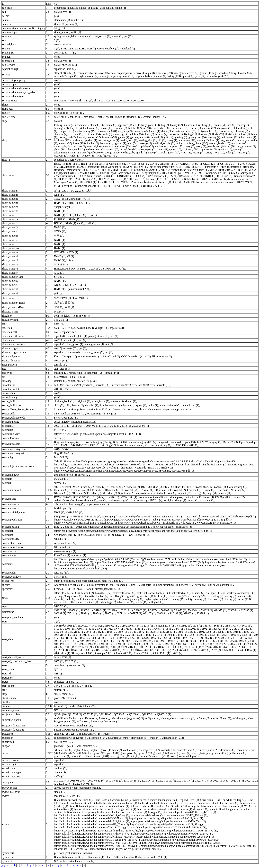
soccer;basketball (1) (65, 602)
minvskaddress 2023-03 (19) (70, 414)
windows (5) (88, 156)
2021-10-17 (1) (186, 781)
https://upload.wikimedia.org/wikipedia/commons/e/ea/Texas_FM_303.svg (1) (97, 846)
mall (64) (132, 143)
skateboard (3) (215, 599)
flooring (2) (204, 134)
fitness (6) (89, 596)
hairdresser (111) (231, 137)
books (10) (106, 128)
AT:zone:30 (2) (132, 487)
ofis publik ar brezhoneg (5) (69, 504)
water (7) (108, 734)
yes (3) (67, 12)
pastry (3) (201, 146)
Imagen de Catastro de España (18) (177, 442)
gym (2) (131, 596)
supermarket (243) (210, 149)
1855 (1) (59, 661)
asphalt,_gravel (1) (101, 750)
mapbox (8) (186, 527)
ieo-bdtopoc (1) (62, 508)
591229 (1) (207, 610)
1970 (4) (187, 638)
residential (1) (159, 76)
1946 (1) (161, 635)
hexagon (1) (155, 812)
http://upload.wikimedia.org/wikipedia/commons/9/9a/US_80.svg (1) (92, 821)
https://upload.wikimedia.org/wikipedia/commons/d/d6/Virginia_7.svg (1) (182, 843)
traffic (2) (59, 776)
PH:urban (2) (79, 493)
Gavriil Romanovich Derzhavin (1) (73, 726)
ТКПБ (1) (210, 176)
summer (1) (86, 36)
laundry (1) (106, 143)
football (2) (102, 596)
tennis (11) (141, 602)
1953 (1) (204, 635)
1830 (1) (238, 629)
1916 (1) (97, 635)
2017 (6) (127, 650)
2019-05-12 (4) (96, 781)
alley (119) (60, 73)
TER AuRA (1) (182, 164)
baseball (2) (87, 593)
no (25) (58, 12)
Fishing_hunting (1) (65, 125)
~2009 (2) (177, 653)
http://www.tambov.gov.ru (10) (208, 565)
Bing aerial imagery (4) (67, 442)
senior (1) (153, 405)
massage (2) (145, 143)
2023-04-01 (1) (85, 784)
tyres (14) (200, 76)
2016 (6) (117, 650)
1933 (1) (140, 635)
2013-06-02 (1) (62, 389)
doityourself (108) (208, 131)
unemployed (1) (191, 405)
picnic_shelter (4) (107, 117)
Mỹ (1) (58, 294)
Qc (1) (145, 164)
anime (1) (111, 125)
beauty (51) (220, 125)
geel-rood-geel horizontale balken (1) (74, 853)
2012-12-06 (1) (239, 647)
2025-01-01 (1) (230, 650)
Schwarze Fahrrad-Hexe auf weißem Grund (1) (156, 806)
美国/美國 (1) (80, 298)
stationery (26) (190, 149)
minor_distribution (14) (136, 738)
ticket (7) (85, 153)
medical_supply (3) (164, 143)
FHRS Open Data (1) (66, 418)
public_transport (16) (130, 117)
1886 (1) (182, 632)
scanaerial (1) (79, 555)
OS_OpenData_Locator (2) (230, 497)
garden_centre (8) (140, 137)
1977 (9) (80, 641)
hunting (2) (203, 140)
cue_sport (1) (213, 593)
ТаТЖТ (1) (167, 179)
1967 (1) (156, 638)
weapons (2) (61, 156)
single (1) (59, 792)
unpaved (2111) (160, 756)
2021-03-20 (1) (168, 781)
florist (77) (218, 134)
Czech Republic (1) (108, 49)
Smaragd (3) (123, 585)
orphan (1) (141, 405)
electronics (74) (92, 134)
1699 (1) (246, 626)
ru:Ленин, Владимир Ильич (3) (213, 718)
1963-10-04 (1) (109, 638)
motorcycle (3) (240, 143)
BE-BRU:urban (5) (151, 487)
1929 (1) (129, 635)
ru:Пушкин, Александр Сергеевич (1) (98, 721)
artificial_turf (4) (63, 750)
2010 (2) (161, 647)
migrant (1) (127, 405)
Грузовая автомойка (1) (88, 356)
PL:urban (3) (94, 493)
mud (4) (186, 753)
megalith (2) (61, 373)
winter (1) (117, 36)
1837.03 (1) (60, 632)
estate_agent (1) (122, 134)
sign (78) (213, 493)
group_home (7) (100, 401)
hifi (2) (161, 140)
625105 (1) (247, 610)
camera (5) (60, 772)
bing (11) (70, 527)
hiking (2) (97, 8)
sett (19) (135, 756)
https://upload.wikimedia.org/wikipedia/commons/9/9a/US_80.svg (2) (181, 840)
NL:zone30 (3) (62, 493)
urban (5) (212, 76)
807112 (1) (123, 613)
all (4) (57, 694)
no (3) (57, 65)
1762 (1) (101, 629)
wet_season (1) (102, 36)
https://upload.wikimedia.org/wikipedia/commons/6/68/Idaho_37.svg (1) (93, 834)
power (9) (59, 698)
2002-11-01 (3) (62, 426)
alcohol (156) (97, 125)
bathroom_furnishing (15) (198, 125)
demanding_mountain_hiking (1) (72, 8)
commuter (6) (85, 73)
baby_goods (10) (150, 125)
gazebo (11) (76, 117)
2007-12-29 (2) (83, 647)
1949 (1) (182, 635)
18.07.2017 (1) (192, 629)
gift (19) (169, 137)
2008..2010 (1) (101, 647)
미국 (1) (59, 236)
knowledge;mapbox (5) (165, 527)
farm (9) (150, 134)
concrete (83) (168, 750)
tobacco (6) (97, 153)
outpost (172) (176, 146)
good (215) (88, 385)
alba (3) (135, 585)
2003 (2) (252, 644)
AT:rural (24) (69, 487)
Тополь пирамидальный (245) (103, 589)
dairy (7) (166, 131)
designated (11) (62, 377)
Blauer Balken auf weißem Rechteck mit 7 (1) (79, 857)
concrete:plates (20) (208, 750)
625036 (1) (234, 610)
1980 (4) (148, 641)
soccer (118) (244, 599)
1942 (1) (151, 635)
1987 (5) (244, 641)
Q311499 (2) (106, 714)
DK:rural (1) (146, 490)
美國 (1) (69, 307)
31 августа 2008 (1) (82, 653)
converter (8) (80, 738)
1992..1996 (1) (134, 644)
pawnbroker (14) (216, 146)
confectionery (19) (86, 131)
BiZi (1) (70, 164)
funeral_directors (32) (89, 137)
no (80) (77, 316)
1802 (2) (206, 629)
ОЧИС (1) (72, 203)
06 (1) (57, 53)
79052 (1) (110, 613)
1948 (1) (172, 635)
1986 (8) (233, 641)
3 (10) (64, 686)
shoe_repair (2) (147, 149)
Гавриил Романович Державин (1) (74, 730)
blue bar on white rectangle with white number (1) (165, 809)
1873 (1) (154, 632)
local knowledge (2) (119, 500)
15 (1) (65, 577)
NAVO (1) (60, 256)
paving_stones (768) (217, 753)
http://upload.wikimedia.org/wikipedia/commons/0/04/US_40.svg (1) (92, 815)
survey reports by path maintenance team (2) (78, 788)
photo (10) (60, 149)
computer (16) (66, 131)
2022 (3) (216, 650)
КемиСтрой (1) (111, 356)
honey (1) (172, 140)
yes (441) (78, 113)
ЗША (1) (59, 199)
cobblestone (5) (132, 750)
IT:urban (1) (194, 490)
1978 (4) (91, 641)
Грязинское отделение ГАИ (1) (166, 167)
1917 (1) (108, 635)
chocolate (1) (224, 128)
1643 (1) (218, 626)
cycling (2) (60, 596)
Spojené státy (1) (63, 207)
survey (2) (60, 438)
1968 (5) (166, 638)
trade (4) (153, 153)
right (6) (59, 324)
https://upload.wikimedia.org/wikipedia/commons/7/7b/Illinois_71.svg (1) (94, 837)
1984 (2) (222, 641)
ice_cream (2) (228, 140)
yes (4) (86, 316)
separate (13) (70, 340)
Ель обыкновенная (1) (221, 585)
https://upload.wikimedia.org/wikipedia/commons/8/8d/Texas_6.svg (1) (175, 837)
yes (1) (58, 16)
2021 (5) (206, 650)
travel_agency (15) (169, 153)
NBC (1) (71, 215)
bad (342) (59, 385)
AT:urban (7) (84, 487)
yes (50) (58, 109)
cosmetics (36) (142, 131)
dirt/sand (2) (68, 753)
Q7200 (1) (135, 714)
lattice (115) (61, 706)
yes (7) (76, 65)
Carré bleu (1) (208, 800)
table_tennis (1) (126, 602)
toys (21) (110, 153)
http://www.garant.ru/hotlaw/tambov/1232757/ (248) (175, 562)
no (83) (81, 328)
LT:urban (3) (223, 490)
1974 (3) (248, 638)
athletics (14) (73, 593)
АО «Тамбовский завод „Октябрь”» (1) (103, 167)
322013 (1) (127, 610)
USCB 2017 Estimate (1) (86, 517)
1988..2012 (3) (68, 644)
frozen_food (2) (67, 137)
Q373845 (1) (121, 714)
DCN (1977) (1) (82, 497)
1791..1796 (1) (154, 629)
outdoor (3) (60, 768)
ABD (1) (59, 285)
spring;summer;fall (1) (66, 36)
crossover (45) (102, 73)
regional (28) (143, 76)
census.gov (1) (109, 517)
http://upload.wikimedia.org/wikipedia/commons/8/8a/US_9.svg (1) (166, 818)
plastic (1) (77, 756)
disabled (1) (92, 405)
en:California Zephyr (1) (67, 718)
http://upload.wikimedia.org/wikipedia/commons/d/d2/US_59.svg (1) (168, 824)
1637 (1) (208, 626)
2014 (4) (63, 650)
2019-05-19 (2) (114, 781)
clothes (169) (240, 128)
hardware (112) (62, 140)
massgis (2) (200, 493)
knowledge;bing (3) (141, 527)
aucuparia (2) (148, 585)
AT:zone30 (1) (114, 487)
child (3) (59, 405)
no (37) (58, 121)
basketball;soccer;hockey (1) (152, 593)
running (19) (178, 599)
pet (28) (231, 146)
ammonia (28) (62, 734)
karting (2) (230, 596)
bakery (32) (176, 125)
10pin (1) (59, 593)
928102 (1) (176, 613)
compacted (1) (75, 352)
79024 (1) (86, 613)
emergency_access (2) (186, 73)
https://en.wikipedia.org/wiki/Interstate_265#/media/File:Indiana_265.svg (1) (96, 831)
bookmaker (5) (91, 128)
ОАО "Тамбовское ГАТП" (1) (213, 173)
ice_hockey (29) (197, 596)
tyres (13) (186, 153)
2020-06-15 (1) (150, 781)
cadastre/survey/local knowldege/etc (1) (76, 500)
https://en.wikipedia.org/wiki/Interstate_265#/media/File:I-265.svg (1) (168, 827)
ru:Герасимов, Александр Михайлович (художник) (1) (113, 718)
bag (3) (165, 125)
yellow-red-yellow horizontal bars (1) (140, 849)
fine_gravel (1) (75, 344)
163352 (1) (87, 610)
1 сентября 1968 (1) (65, 626)
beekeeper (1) (244, 125)
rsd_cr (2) (144, 535)
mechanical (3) (62, 796)
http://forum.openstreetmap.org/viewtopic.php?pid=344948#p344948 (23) (94, 559)
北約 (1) (59, 307)
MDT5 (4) (60, 430)
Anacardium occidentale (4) (69, 585)
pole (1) (71, 746)
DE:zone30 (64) (129, 490)
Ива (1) (80, 589)
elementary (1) (62, 20)
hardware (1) (77, 160)
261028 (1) (114, 610)
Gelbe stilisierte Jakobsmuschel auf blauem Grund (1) (209, 803)
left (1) (68, 316)
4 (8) (71, 686)
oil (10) (97, 734)
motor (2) (59, 599)
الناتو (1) (87, 191)
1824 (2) (227, 629)
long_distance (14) (241, 73)
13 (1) (65, 53)
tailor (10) (227, 149)
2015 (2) (74, 650)
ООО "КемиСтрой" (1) (92, 176)
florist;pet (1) (232, 134)
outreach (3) (117, 401)
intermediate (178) (121, 385)
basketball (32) (103, 593)
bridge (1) (59, 28)
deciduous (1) (228, 750)
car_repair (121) (180, 128)
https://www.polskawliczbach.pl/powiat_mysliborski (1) (149, 523)
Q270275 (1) (90, 714)
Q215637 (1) (75, 714)
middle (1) (77, 20)
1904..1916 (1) (62, 635)
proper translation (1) (97, 504)
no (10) (58, 348)
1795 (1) (168, 629)
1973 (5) (237, 638)
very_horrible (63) (160, 385)
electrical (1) (75, 134)
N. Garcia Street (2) (117, 164)
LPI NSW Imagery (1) (209, 442)
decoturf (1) (243, 750)
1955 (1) (225, 635)
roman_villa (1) (77, 373)
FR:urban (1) (162, 490)
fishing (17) (190, 134)
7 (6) (84, 686)
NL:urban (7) (238, 490)
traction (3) (156, 738)
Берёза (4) (60, 589)
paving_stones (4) (94, 344)
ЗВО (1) (189, 167)
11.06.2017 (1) (86, 626)
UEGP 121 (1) (211, 164)
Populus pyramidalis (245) (100, 585)
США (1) (94, 269)
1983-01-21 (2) (208, 641)
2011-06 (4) (78, 426)
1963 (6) (95, 638)
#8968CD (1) (61, 539)
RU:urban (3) (110, 493)
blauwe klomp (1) (84, 809)
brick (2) (117, 750)
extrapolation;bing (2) (88, 527)
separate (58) (69, 332)
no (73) (58, 742)
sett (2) (109, 344)
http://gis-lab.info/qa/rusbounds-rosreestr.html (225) (209, 559)
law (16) (132, 535)
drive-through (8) (145, 73)
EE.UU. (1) (60, 219)
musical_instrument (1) (100, 146)
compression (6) (63, 738)
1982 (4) (183, 641)
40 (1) (57, 487)
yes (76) (112, 156)
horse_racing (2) (178, 596)
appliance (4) (125, 125)
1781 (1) (140, 629)
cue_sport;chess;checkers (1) (237, 593)
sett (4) (114, 336)
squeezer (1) (61, 690)
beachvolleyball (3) (180, 593)
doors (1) (224, 131)
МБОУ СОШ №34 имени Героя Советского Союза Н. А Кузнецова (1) (120, 173)
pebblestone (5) (238, 753)
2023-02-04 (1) (67, 784)
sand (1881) (103, 756)
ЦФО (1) (119, 186)
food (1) (245, 134)
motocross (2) (245, 596)
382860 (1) (140, 610)
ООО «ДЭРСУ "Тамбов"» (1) (152, 176)
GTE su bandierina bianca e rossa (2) (74, 861)
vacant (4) (198, 153)
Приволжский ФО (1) (66, 269)
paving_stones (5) (94, 352)
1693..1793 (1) (233, 626)
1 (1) (57, 320)
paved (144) (198, 753)
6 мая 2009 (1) (124, 653)
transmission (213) (174, 738)
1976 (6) (69, 641)
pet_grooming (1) (246, 146)
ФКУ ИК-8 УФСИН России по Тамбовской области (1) (204, 182)
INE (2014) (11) (63, 517)
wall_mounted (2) (86, 746)
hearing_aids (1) (147, 140)
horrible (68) (102, 385)
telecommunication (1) (66, 153)
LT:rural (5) (208, 490)
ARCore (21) (61, 573)
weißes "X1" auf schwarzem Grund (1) (97, 849)
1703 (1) (59, 629)
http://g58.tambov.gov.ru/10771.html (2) (158, 559)
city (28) (72, 73)
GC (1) (58, 710)
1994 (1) (159, 644)
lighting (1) (120, 143)
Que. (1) (82, 215)
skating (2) (230, 599)
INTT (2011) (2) (105, 535)
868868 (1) (163, 613)
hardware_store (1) (109, 140)
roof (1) (68, 113)
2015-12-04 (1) (102, 650)
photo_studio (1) (76, 149)
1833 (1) (249, 629)
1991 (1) (103, 644)
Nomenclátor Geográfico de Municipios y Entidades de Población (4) (176, 497)
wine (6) (101, 156)
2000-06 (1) (182, 644)
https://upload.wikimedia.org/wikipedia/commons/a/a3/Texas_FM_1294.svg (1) (97, 843)
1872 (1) (143, 632)
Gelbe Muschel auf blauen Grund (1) (158, 803)
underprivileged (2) (170, 405)
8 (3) (57, 40)
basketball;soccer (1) (124, 593)
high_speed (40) (221, 73)
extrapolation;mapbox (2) (115, 527)
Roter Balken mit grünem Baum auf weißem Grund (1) (99, 806)
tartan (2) (146, 756)
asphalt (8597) (82, 750)
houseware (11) (187, 140)
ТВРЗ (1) (198, 176)
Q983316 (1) (164, 714)
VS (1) (70, 256)
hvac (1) (215, 140)
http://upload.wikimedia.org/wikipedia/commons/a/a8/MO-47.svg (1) (168, 821)
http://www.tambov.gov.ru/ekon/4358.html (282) (80, 568)
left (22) (71, 328)
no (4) (57, 44)
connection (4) (77, 665)
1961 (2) (74, 638)
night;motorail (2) (88, 76)
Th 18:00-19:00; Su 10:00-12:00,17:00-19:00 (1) (120, 101)
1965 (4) (134, 638)
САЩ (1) (84, 203)
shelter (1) (131, 401)
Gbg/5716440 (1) (63, 453)
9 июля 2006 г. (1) (144, 653)
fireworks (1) (176, 134)
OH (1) (58, 674)
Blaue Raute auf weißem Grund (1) (73, 800)
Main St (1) (98, 164)
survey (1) (60, 483)
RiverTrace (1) (62, 555)
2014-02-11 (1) (94, 426)
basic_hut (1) (61, 117)
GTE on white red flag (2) (231, 800)
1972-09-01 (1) (223, 638)
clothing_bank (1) (64, 401)
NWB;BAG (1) (129, 497)
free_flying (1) (118, 596)
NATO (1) (134, 164)
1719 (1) (80, 629)
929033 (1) (189, 613)
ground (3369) (161, 753)
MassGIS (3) (61, 457)
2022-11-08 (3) (221, 781)
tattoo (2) (238, 149)
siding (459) (174, 76)
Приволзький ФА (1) (78, 289)
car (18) (147, 128)
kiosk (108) (79, 143)
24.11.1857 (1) (248, 650)
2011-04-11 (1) (193, 647)
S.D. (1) (154, 164)
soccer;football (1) (88, 602)
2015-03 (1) (86, 650)
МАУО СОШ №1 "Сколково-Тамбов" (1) (136, 170)
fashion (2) (161, 134)
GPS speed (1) (62, 547)
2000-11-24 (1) (198, 644)
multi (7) (70, 599)
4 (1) (72, 53)
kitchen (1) (93, 143)
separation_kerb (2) (65, 69)
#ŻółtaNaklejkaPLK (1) (67, 535)
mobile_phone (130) (197, 143)
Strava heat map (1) (161, 445)
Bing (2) (59, 527)
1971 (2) (198, 638)
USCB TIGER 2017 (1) (185, 445)
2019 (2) (167, 650)
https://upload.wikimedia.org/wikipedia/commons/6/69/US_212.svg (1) (173, 834)
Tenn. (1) (197, 164)
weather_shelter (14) (154, 117)
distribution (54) (97, 738)
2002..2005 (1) (238, 644)
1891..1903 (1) (207, 632)
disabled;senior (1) (110, 405)
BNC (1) (59, 223)
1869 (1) (122, 632)
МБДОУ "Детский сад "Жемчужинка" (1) (184, 170)
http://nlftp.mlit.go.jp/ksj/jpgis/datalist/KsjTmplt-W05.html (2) (88, 581)
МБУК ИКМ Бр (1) (173, 173)
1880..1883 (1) (168, 632)
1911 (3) (87, 635)
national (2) (60, 76)
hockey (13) (161, 596)
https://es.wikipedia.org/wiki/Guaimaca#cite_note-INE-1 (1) (152, 517)
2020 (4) (177, 650)
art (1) (137, 125)
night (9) (73, 76)
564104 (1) (194, 610)
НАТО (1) (60, 203)
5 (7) (78, 686)
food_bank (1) (82, 401)
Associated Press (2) (65, 543)
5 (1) (57, 49)
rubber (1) (89, 756)
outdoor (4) (161, 146)
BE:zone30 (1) (218, 487)
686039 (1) (60, 613)
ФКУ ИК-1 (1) (88, 182)
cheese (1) (195, 128)
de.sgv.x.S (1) (201, 809)
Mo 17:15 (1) (61, 101)
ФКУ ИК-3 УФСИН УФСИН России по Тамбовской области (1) (134, 182)
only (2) (66, 65)
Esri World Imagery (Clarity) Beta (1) (101, 442)
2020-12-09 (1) (191, 650)
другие (6, 865)
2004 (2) (59, 647)
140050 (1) (73, 610)
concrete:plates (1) (77, 336)
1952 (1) (193, 635)
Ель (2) (71, 589)
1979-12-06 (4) (133, 641)
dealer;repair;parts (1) (123, 73)
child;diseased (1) (74, 405)
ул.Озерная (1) (133, 186)
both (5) (58, 316)
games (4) (124, 137)
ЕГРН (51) (110, 414)
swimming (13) (108, 602)
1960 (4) (63, 638)
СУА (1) (73, 252)
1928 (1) (119, 635)
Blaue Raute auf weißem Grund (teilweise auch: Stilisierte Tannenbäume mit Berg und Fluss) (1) (146, 800)
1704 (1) (69, 629)
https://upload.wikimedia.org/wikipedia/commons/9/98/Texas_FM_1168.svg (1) (98, 840)
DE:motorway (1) (79, 490)
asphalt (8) (60, 336)
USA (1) (225, 164)
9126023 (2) (88, 535)
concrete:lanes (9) (186, 750)
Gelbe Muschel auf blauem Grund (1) (116, 803)
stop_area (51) (62, 369)
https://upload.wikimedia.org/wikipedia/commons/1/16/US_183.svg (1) (178, 831)
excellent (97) (73, 385)
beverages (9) (61, 128)
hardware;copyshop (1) (85, 140)
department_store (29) (184, 131)
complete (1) (61, 665)
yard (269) (224, 76)
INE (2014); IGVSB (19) (105, 497)
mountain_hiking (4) (115, 8)
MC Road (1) (83, 164)
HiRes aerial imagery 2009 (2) (140, 442)
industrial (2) (115, 738)
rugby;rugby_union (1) (157, 599)
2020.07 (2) (71, 661)
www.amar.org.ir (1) (208, 523)
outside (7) (83, 381)
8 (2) (91, 686)
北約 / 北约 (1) (62, 298)
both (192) (60, 328)
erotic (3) (107, 134)
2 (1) (57, 622)
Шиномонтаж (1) (162, 356)
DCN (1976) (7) (63, 497)
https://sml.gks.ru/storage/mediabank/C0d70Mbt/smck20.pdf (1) (221, 517)
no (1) (57, 80)
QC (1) (58, 669)
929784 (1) (203, 613)
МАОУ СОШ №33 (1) (99, 170)
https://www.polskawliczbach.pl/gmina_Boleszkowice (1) (85, 523)
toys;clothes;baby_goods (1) (131, 153)
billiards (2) (198, 593)
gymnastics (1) (145, 596)
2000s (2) (213, 644)
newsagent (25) (122, 146)
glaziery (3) (181, 137)
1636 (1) (197, 626)
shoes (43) (162, 149)
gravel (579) (145, 753)
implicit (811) (185, 493)
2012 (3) (207, 647)
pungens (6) (186, 585)
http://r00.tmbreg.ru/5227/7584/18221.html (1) (120, 562)
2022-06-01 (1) (141, 426)
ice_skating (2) (215, 596)
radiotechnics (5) (95, 149)
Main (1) (59, 312)
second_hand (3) (129, 149)
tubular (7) (89, 706)
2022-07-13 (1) (203, 781)
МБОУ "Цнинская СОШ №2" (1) (228, 170)
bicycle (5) (76, 128)
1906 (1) (76, 635)
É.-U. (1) (91, 223)
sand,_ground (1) (120, 756)
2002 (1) (224, 644)
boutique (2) (120, 128)
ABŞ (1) (59, 195)
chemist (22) (209, 128)
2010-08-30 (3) (175, 647)
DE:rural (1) (97, 490)
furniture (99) (109, 137)
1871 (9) (133, 632)
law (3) (103, 500)
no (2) (135, 146)
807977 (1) (136, 613)
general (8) (157, 137)
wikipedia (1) (207, 500)
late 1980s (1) (163, 653)
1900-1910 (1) (235, 632)
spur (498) (188, 76)
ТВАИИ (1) (185, 176)
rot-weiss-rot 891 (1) (244, 846)
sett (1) (108, 352)
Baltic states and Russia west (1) (78, 49)
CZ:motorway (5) (237, 487)
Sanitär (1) (83, 125)
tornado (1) (60, 365)
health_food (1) (129, 140)
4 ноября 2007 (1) (105, 653)
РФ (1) (173, 176)
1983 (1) (194, 641)
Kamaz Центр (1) (64, 356)
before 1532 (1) (62, 657)
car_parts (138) (161, 128)
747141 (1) (73, 613)
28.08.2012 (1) (62, 653)
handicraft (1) (249, 137)
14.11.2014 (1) (145, 626)
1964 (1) (124, 638)
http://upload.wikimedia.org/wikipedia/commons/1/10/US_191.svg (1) (169, 815)
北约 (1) (59, 303)
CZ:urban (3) (61, 490)
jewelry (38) (65, 143)
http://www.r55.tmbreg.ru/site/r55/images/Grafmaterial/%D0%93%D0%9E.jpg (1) (145, 565)
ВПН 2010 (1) (228, 523)
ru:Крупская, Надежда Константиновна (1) (170, 718)
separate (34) (117, 328)
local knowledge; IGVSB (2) (147, 500)
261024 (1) (100, 610)
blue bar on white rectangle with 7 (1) (116, 809)
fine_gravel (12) (97, 753)
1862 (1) (101, 632)
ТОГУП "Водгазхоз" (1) (112, 179)
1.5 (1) (64, 320)
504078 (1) (180, 610)
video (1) (230, 153)
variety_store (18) (214, 153)
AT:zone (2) (99, 487)
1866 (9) (111, 632)
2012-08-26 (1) (221, 647)
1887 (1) (193, 632)
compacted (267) (150, 750)
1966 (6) (145, 638)
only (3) (66, 44)
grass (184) (113, 753)
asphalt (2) (60, 344)
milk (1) (180, 143)
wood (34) (176, 756)
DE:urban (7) (112, 490)
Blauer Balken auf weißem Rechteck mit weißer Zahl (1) (136, 857)
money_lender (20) (220, 143)
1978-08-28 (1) (105, 641)
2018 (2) (126, 426)
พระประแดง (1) (152, 186)
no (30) (58, 61)
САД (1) (59, 273)
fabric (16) (138, 134)
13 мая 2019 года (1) (106, 626)
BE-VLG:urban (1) (174, 487)
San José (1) (166, 164)
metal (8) (175, 753)
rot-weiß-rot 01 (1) (64, 849)
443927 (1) (154, 610)
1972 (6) (209, 638)
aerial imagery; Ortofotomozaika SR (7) (76, 422)
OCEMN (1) (61, 252)
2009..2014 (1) (147, 647)
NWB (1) (59, 512)
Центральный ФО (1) (113, 269)
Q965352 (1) (149, 714)
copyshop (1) (61, 160)
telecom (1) (72, 698)
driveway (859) (164, 73)
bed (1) (231, 125)
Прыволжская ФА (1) (77, 199)
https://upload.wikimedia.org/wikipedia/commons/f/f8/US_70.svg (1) (178, 846)
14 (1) (57, 577)
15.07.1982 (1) (183, 626)
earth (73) (81, 753)
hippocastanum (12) (167, 585)
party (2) (190, 146)
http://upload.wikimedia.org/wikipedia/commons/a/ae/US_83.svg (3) (91, 824)
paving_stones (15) (99, 336)
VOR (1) (235, 164)
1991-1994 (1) (117, 644)
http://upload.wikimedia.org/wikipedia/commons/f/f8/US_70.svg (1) (91, 827)
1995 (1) (170, 644)
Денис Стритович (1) (66, 24)
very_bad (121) (141, 385)
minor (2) (67, 694)
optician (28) (147, 146)
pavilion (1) (90, 117)
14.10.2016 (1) (127, 626)
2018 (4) (138, 650)
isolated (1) (60, 381)
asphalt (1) (60, 352)
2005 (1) (69, 647)
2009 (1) (115, 647)
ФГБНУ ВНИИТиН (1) (187, 179)
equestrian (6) (75, 596)
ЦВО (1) (107, 186)
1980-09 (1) (160, 641)
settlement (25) (95, 373)
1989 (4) (82, 644)
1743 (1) (91, 629)
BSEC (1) (59, 164)
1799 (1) (178, 629)
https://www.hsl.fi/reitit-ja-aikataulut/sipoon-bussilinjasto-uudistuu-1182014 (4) (97, 434)
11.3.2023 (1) (61, 781)
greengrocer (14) (198, 137)
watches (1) (243, 153)
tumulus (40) (112, 373)
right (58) (103, 328)
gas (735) (76, 734)
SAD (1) (59, 277)
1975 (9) (59, 641)
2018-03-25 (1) (78, 781)
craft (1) (156, 131)
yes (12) (128, 36)
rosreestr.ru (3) (94, 414)
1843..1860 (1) (76, 632)
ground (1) (205, 73)
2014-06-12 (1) (112, 426)
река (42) (74, 682)
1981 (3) (173, 641)
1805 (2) (217, 629)
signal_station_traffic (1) (67, 32)
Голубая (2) (200, 585)
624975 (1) (220, 610)
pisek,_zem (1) (62, 756)
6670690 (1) (61, 479)
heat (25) (87, 734)
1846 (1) (90, 632)
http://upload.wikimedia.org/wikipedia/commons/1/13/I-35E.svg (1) (91, 818)
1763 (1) (129, 629)
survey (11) (225, 493)
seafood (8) (112, 149)
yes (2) (58, 105)
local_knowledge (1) (175, 500)
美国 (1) (69, 303)
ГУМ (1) (142, 167)
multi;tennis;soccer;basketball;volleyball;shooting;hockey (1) (110, 599)
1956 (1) (236, 635)
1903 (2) (248, 632)
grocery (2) (214, 137)
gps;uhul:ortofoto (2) (65, 475)
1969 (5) (177, 638)
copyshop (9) (125, 131)
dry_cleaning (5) (239, 131)
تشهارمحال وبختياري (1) (68, 191)
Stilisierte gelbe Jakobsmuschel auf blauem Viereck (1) (213, 806)
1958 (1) (246, 635)
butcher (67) (135, 128)
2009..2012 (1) (129, 647)
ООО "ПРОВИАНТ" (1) (120, 176)
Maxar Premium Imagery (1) (133, 445)
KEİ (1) (69, 285)
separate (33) (70, 348)
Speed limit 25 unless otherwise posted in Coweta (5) (147, 493)
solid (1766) (75, 706)
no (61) (58, 113)
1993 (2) (148, 644)
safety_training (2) (196, 599)
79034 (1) (98, 613)
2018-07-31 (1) (152, 650)
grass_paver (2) (129, 753)
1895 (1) (221, 632)
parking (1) (106, 76)
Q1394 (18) (60, 714)
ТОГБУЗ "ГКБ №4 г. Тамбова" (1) (78, 179)
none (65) (92, 328)
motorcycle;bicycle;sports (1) (70, 146)
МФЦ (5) (190, 173)
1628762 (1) (61, 606)
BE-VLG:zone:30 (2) (197, 487)
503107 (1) (167, 610)
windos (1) (75, 156)
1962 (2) (84, 638)
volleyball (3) (156, 602)
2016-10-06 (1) (62, 449)
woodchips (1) (191, 756)
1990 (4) (93, 644)
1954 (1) (214, 635)
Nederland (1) (127, 49)
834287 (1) (149, 613)
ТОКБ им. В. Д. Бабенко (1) (143, 179)
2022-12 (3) (237, 781)
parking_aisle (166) (124, 76)
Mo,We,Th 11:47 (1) (81, 101)
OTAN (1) (73, 219)
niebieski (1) (224, 846)
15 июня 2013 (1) (164, 626)
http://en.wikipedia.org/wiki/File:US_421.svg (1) (189, 812)
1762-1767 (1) (115, 629)
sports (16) (175, 149)
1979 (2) (119, 641)
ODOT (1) (121, 535)
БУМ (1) (131, 167)
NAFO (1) (60, 227)
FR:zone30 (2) (178, 490)
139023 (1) (60, 610)
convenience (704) (107, 131)
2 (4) (57, 686)
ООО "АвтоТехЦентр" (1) (136, 356)
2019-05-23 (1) (132, 781)
